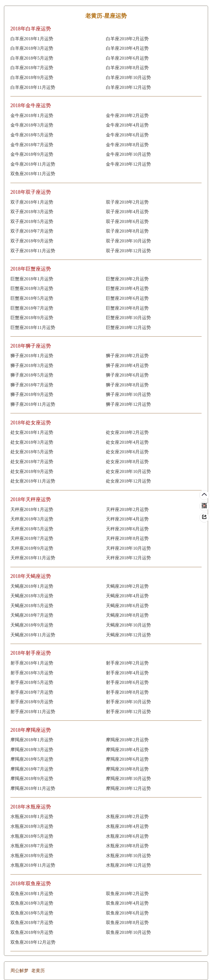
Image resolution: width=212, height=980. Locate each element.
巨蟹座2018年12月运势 (128, 327)
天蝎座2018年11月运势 (33, 635)
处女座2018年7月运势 (32, 462)
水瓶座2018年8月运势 (127, 846)
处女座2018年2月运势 (127, 432)
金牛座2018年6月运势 (127, 135)
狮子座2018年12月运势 (128, 404)
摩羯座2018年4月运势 (127, 750)
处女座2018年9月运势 (32, 471)
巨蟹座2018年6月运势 (127, 298)
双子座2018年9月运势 (32, 241)
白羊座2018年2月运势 (127, 39)
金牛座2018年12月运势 (128, 164)
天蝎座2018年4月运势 (127, 596)
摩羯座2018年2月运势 (127, 740)
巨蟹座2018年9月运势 (32, 318)
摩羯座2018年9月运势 (32, 779)
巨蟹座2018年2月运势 (127, 279)
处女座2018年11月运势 (33, 481)
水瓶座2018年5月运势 (32, 836)
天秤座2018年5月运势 (32, 529)
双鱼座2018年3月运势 (32, 903)
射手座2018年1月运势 (32, 663)
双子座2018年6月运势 (127, 221)
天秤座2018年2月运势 (127, 509)
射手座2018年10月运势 (128, 702)
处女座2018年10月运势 (128, 471)
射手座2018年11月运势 (33, 712)
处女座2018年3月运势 (32, 442)
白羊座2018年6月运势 (127, 58)
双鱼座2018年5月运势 (32, 913)
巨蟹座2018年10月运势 (128, 318)
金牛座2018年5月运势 (32, 135)
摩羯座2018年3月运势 (32, 750)
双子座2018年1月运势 (32, 202)
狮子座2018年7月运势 (32, 385)
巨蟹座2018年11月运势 (33, 327)
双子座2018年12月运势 (128, 251)
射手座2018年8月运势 (127, 692)
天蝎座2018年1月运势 (32, 586)
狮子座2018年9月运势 (32, 394)
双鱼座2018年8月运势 (127, 922)
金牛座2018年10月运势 (128, 154)
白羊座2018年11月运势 (33, 87)
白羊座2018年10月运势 (128, 77)
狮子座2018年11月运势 (33, 404)
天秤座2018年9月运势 (32, 548)
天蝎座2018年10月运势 (128, 625)
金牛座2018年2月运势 (127, 115)
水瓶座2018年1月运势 (32, 816)
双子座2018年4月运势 (127, 212)
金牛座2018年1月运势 (32, 115)
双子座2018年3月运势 (32, 212)
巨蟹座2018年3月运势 (32, 288)
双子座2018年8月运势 (127, 231)
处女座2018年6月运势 (127, 452)
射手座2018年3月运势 (32, 673)
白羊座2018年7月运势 (32, 68)
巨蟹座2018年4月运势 (127, 288)
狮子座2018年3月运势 (32, 365)
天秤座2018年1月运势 (32, 509)
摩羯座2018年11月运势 (33, 788)
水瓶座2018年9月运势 (32, 856)
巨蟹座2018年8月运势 (127, 308)
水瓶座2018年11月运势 (33, 865)
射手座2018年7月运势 (32, 692)
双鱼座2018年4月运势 (127, 903)
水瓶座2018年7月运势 (32, 846)
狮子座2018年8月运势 (127, 385)
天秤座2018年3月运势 (32, 519)
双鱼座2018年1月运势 (32, 894)
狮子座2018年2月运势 (127, 356)
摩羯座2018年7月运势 (32, 769)
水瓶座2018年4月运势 (127, 826)
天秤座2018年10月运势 (128, 548)
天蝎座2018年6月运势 (127, 606)
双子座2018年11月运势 (33, 251)
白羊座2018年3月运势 (32, 48)
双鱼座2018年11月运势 (33, 174)
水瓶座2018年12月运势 (128, 865)
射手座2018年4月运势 (127, 673)
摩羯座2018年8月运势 (127, 769)
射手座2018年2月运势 (127, 663)
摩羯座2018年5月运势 (32, 759)
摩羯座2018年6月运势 (127, 759)
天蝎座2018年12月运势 (128, 635)
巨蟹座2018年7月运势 (32, 308)
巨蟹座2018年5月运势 (32, 298)
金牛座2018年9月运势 (32, 154)
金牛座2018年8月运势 (127, 145)
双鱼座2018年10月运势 (128, 932)
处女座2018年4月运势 (127, 442)
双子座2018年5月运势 (32, 221)
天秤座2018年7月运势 (32, 538)
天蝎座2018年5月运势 (32, 606)
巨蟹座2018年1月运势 (32, 279)
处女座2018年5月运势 (32, 452)
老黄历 (38, 971)
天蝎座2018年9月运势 (32, 625)
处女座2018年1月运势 (32, 432)
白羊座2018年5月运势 (32, 58)
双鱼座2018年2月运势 (127, 894)
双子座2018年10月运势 (128, 241)
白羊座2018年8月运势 (127, 68)
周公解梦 (19, 971)
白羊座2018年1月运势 (32, 39)
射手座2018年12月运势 (128, 712)
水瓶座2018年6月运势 (127, 836)
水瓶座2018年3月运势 (32, 826)
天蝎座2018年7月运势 (32, 615)
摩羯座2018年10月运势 (128, 779)
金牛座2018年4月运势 (127, 125)
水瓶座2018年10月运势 (128, 856)
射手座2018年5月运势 (32, 682)
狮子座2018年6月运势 (127, 375)
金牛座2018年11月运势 (33, 164)
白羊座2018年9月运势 (32, 77)
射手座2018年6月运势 (127, 682)
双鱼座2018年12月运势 (33, 942)
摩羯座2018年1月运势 (32, 740)
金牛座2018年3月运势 (32, 125)
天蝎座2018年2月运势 (127, 586)
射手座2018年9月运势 (32, 702)
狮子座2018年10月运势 (128, 394)
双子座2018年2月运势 (127, 202)
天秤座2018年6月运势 (127, 529)
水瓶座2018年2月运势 (127, 816)
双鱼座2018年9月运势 (32, 932)
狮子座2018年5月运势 (32, 375)
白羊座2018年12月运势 (128, 87)
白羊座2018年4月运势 (127, 48)
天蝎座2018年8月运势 (127, 615)
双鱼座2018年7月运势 (32, 922)
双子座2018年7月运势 (32, 231)
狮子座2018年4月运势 (127, 365)
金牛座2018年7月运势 (32, 145)
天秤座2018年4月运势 (127, 519)
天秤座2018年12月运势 (128, 558)
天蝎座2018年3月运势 (32, 596)
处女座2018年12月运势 (128, 481)
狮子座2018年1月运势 (32, 356)
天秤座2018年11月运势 (33, 558)
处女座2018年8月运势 (127, 462)
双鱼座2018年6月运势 (127, 913)
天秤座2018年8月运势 (127, 538)
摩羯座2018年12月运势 (128, 788)
